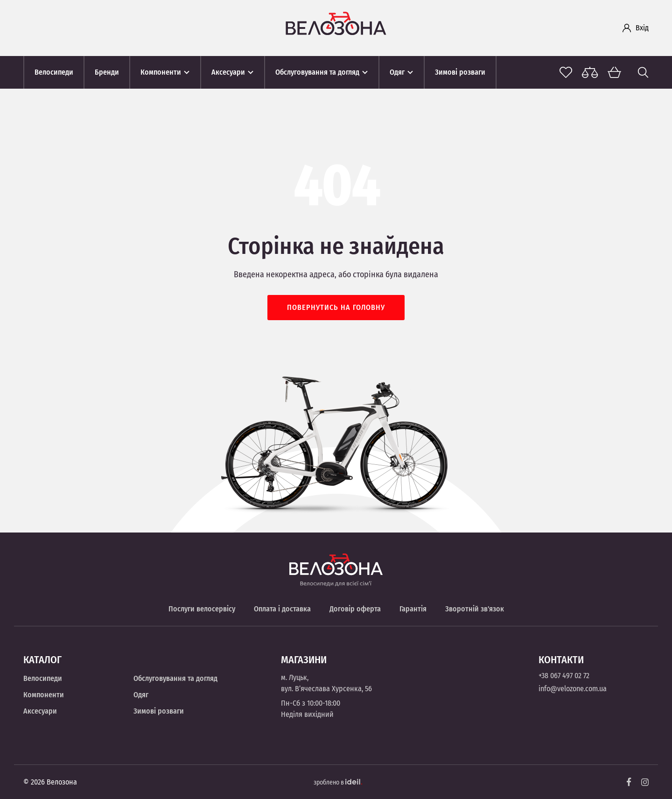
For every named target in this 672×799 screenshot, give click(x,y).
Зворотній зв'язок (475, 609)
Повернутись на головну (336, 307)
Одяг (141, 695)
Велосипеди (43, 678)
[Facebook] (629, 782)
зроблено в (338, 782)
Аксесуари (40, 711)
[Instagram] (645, 782)
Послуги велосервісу (202, 609)
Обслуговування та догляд (175, 678)
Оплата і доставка (282, 609)
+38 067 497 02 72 (564, 676)
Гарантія (413, 609)
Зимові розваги (159, 711)
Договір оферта (355, 609)
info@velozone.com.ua (573, 689)
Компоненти (44, 695)
